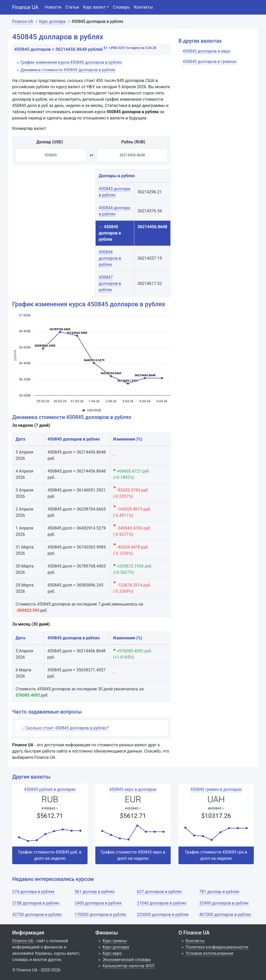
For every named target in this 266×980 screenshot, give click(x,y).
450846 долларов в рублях (110, 258)
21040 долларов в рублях (162, 903)
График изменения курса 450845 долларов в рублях (71, 62)
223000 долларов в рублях (163, 915)
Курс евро (112, 953)
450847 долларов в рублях (110, 284)
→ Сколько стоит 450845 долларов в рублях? (64, 728)
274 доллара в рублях (33, 892)
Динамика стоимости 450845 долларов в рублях (68, 70)
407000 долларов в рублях (225, 915)
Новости (53, 7)
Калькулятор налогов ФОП (128, 966)
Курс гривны (115, 941)
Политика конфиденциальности (217, 947)
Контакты (143, 7)
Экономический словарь (127, 960)
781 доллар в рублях (219, 892)
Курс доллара (116, 947)
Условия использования (209, 953)
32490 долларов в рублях (224, 903)
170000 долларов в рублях (100, 915)
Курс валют (94, 7)
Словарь (121, 7)
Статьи (72, 7)
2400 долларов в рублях (98, 903)
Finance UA (25, 7)
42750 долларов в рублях (37, 915)
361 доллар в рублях (95, 892)
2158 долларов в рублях (36, 903)
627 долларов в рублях (159, 892)
